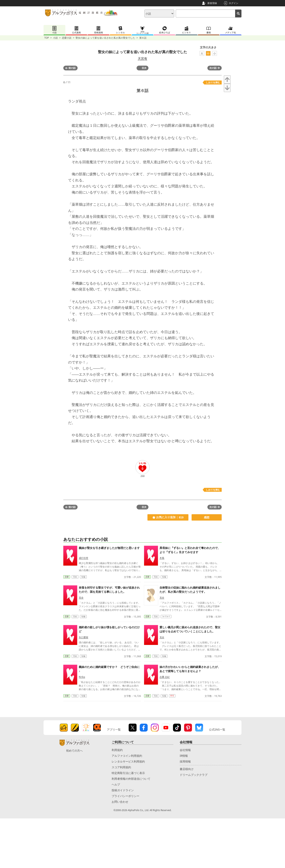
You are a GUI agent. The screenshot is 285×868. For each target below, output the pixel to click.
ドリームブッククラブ (194, 775)
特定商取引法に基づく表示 (128, 773)
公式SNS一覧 (217, 729)
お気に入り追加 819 (168, 517)
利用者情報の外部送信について (131, 779)
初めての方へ (74, 751)
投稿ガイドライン (123, 790)
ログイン (234, 3)
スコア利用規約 (121, 767)
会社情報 (185, 750)
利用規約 (117, 750)
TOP (47, 38)
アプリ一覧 (114, 729)
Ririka (82, 677)
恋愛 (67, 577)
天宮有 (142, 59)
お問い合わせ (120, 802)
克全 (81, 598)
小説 (55, 38)
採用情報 (185, 761)
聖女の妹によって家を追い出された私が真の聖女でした (105, 38)
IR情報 (184, 756)
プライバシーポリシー (125, 796)
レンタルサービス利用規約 (128, 761)
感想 (207, 517)
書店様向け (187, 769)
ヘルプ (116, 784)
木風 (162, 558)
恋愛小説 (67, 38)
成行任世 (84, 558)
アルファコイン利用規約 (127, 756)
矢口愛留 (84, 637)
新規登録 (212, 3)
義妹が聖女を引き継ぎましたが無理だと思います (109, 548)
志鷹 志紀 (165, 677)
